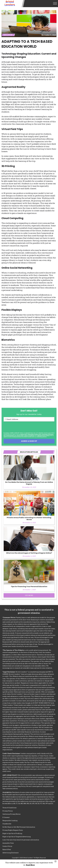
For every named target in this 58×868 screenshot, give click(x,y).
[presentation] (19, 427)
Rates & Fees (7, 849)
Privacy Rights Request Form (13, 830)
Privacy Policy (20, 435)
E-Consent (6, 817)
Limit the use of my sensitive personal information (21, 840)
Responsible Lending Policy (35, 434)
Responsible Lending (10, 821)
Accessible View (8, 843)
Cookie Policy (7, 846)
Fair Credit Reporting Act (10, 435)
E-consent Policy (23, 434)
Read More (30, 865)
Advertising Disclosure (11, 853)
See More (29, 595)
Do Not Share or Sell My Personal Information (19, 827)
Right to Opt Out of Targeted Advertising (17, 837)
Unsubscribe (7, 824)
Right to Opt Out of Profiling (12, 833)
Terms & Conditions (29, 435)
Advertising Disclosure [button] (48, 434)
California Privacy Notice (43, 435)
